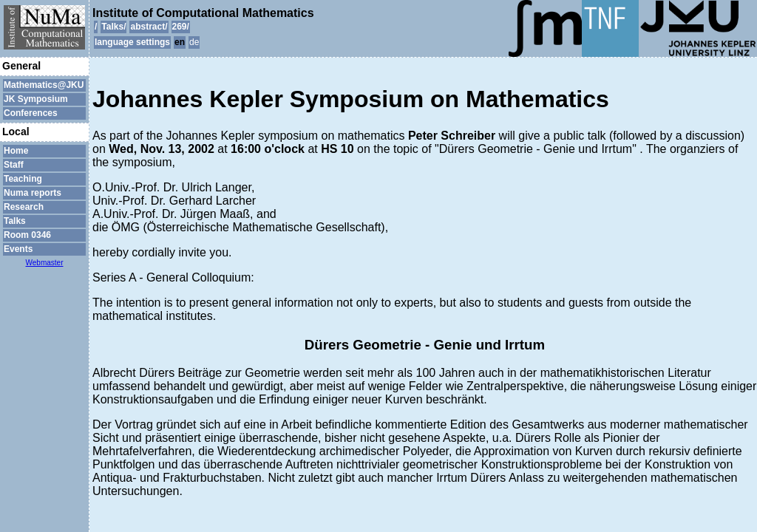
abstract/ (149, 27)
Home (16, 151)
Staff (14, 165)
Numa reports (33, 193)
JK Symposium (36, 99)
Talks (15, 221)
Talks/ (113, 27)
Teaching (23, 179)
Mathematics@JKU (44, 85)
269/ (181, 27)
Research (24, 207)
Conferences (31, 113)
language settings (132, 42)
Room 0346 (27, 235)
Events (18, 249)
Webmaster (45, 263)
